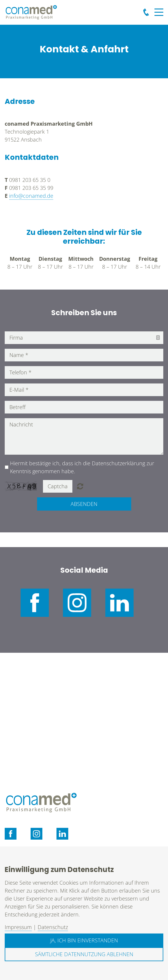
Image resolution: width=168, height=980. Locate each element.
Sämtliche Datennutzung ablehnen (84, 954)
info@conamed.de (31, 196)
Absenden (84, 504)
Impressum (18, 927)
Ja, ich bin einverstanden (84, 940)
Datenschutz (53, 927)
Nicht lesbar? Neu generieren (80, 486)
